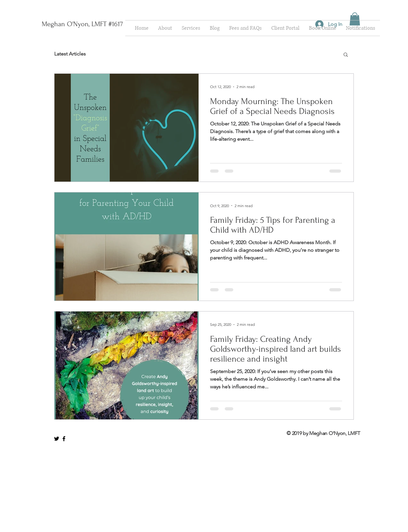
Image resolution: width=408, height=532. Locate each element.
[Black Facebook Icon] (64, 439)
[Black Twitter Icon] (57, 439)
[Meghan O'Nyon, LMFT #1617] (82, 24)
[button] (355, 19)
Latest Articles (70, 54)
